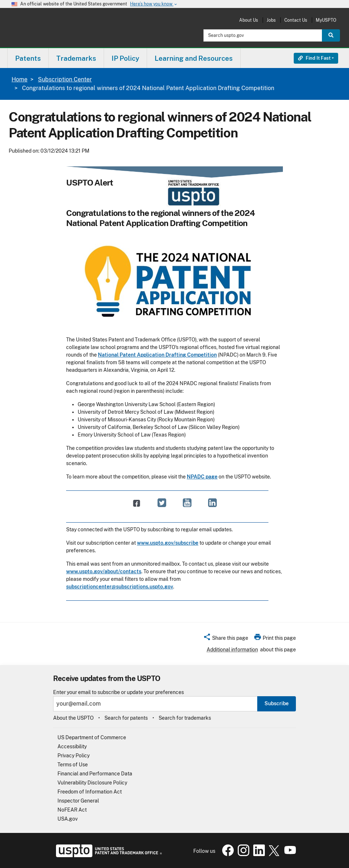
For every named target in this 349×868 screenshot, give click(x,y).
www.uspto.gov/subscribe (168, 543)
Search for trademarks (185, 718)
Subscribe (277, 703)
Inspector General (78, 801)
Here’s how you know (154, 4)
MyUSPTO (326, 20)
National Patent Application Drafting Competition (157, 355)
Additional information (232, 650)
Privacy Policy (74, 756)
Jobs (271, 20)
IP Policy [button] (125, 58)
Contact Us (296, 20)
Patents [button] (28, 58)
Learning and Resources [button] (194, 58)
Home (20, 79)
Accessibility (72, 746)
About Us (249, 20)
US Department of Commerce (92, 737)
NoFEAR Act (72, 810)
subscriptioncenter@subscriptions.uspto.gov (120, 587)
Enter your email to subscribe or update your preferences (119, 692)
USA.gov (68, 819)
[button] (226, 639)
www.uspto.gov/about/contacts (104, 571)
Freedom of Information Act (90, 792)
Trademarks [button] (76, 58)
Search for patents (126, 718)
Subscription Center (65, 79)
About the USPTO (73, 718)
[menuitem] (28, 58)
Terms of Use (73, 765)
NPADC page (202, 477)
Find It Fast (314, 58)
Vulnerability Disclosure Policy (92, 783)
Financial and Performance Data (95, 774)
